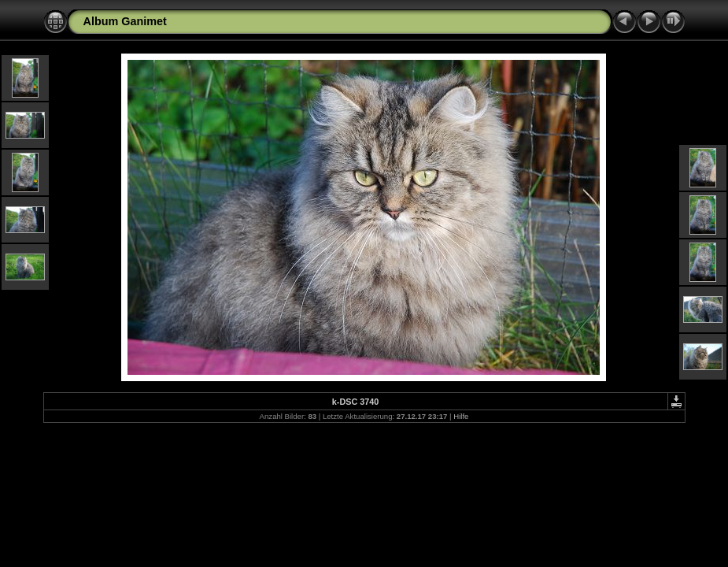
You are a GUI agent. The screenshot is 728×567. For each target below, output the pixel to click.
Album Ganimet (125, 21)
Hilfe (461, 416)
